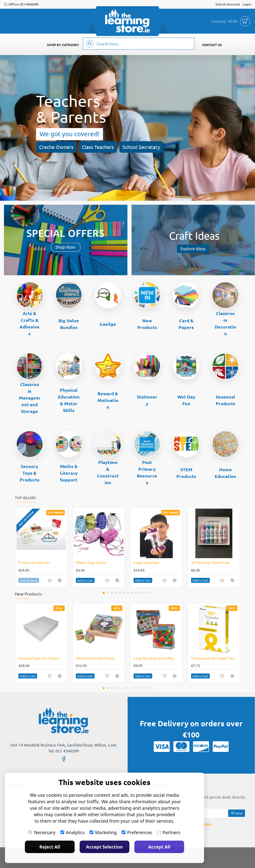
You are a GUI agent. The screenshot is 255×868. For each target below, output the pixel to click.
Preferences (137, 832)
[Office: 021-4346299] (21, 4)
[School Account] (228, 4)
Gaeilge (108, 324)
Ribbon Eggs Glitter (91, 562)
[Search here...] (90, 44)
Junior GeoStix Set (34, 562)
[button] (50, 580)
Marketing (103, 832)
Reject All (50, 847)
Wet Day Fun (186, 400)
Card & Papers (186, 324)
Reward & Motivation (108, 400)
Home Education (226, 473)
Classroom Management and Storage (29, 398)
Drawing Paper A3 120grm (39, 658)
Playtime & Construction (108, 472)
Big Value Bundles (69, 324)
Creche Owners (56, 147)
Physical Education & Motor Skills (69, 400)
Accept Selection (104, 847)
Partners (169, 832)
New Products (147, 324)
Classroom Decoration (225, 323)
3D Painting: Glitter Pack (210, 562)
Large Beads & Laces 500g (154, 658)
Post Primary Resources (147, 472)
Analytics (73, 832)
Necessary (42, 832)
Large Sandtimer (146, 562)
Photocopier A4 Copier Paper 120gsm (215, 658)
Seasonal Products (226, 400)
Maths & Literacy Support (69, 473)
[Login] (247, 4)
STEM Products (186, 473)
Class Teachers (98, 147)
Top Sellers (25, 498)
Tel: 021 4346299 (64, 751)
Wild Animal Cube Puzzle (96, 658)
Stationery (147, 400)
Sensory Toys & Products (29, 473)
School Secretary (141, 147)
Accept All (159, 847)
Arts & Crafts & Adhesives (29, 323)
